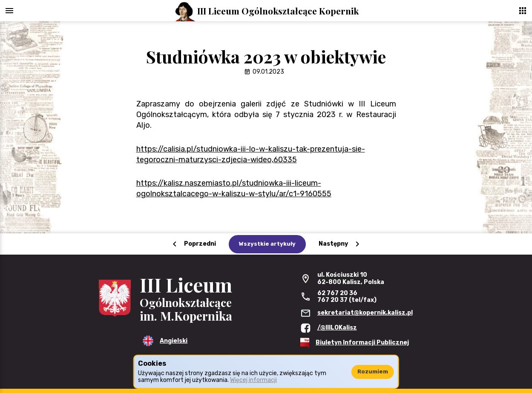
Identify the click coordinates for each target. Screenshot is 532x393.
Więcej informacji (253, 380)
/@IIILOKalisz (337, 328)
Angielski (174, 341)
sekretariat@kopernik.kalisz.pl (365, 313)
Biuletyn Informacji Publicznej (362, 343)
